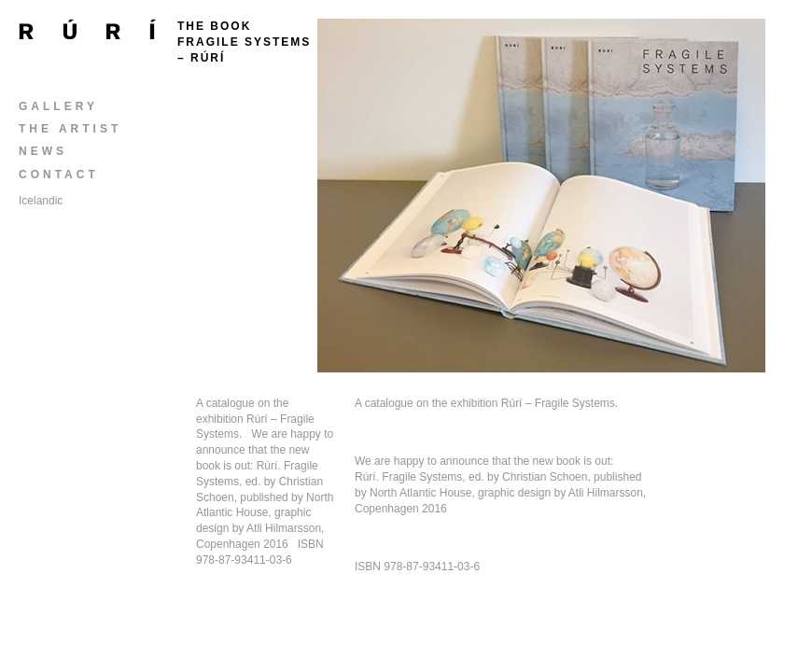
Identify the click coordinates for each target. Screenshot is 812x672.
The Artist (70, 129)
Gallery (58, 106)
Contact (59, 175)
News (43, 151)
